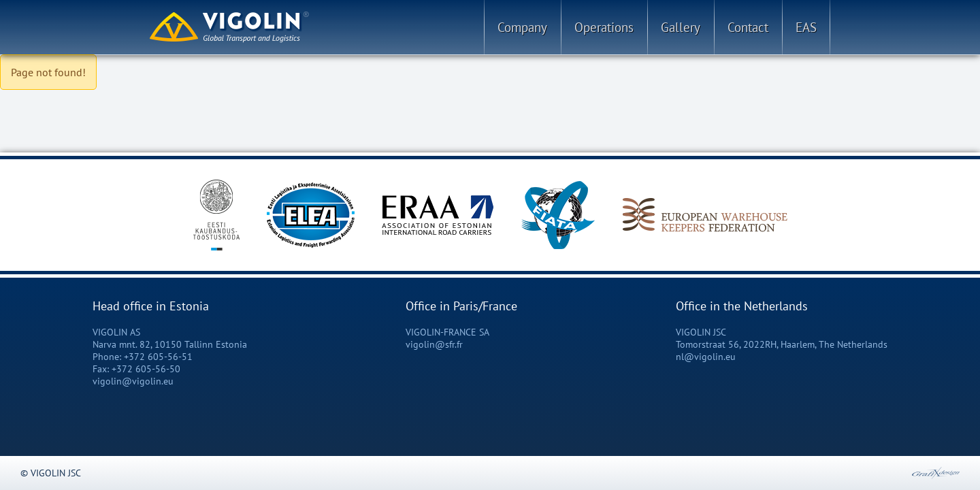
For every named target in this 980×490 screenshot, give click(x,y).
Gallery (681, 27)
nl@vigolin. (701, 357)
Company (522, 27)
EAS (806, 27)
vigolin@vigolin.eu (133, 381)
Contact (748, 27)
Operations (604, 27)
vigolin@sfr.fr (434, 344)
